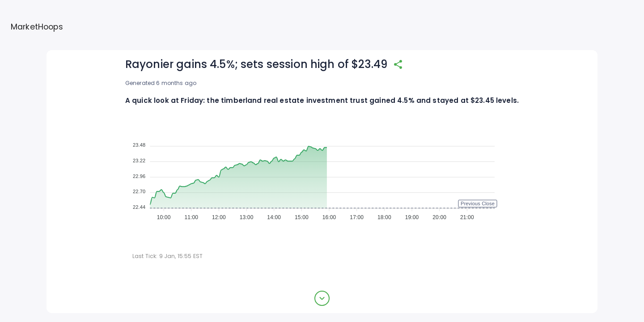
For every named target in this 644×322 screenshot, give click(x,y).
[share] (398, 64)
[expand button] (322, 298)
